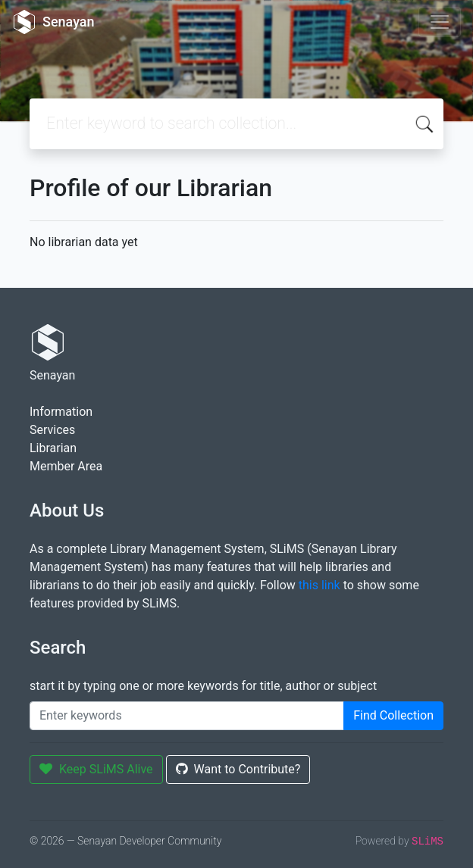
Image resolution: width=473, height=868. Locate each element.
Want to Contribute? (238, 769)
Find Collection (393, 715)
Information (61, 412)
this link (320, 585)
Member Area (66, 466)
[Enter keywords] (187, 716)
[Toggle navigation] (440, 22)
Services (52, 430)
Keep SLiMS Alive (96, 769)
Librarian (53, 448)
